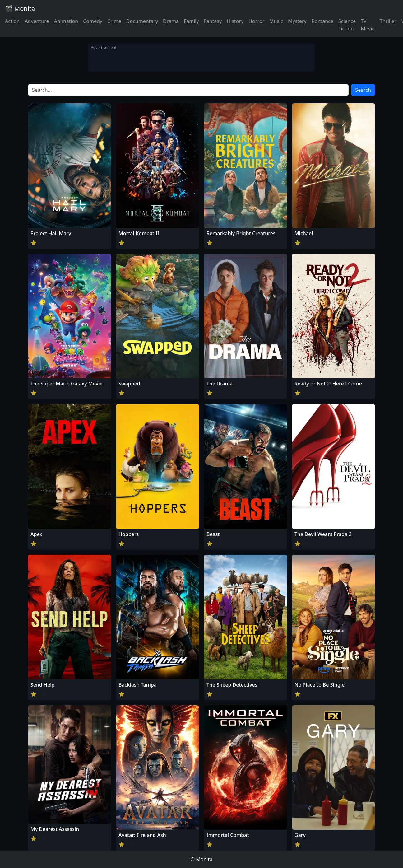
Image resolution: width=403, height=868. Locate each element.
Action (12, 21)
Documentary (142, 21)
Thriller (388, 21)
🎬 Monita (20, 9)
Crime (114, 21)
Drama (171, 21)
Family (191, 21)
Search (363, 90)
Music (276, 21)
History (235, 21)
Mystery (297, 21)
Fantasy (213, 21)
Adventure (37, 21)
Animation (66, 21)
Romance (322, 21)
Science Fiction (347, 25)
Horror (256, 21)
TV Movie (368, 25)
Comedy (93, 21)
